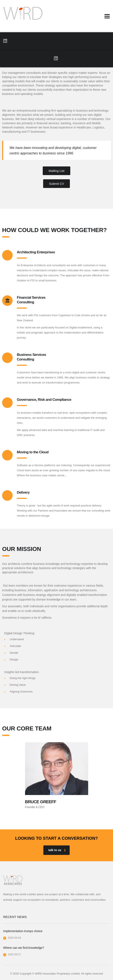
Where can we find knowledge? (24, 948)
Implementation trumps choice (23, 931)
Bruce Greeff (41, 802)
